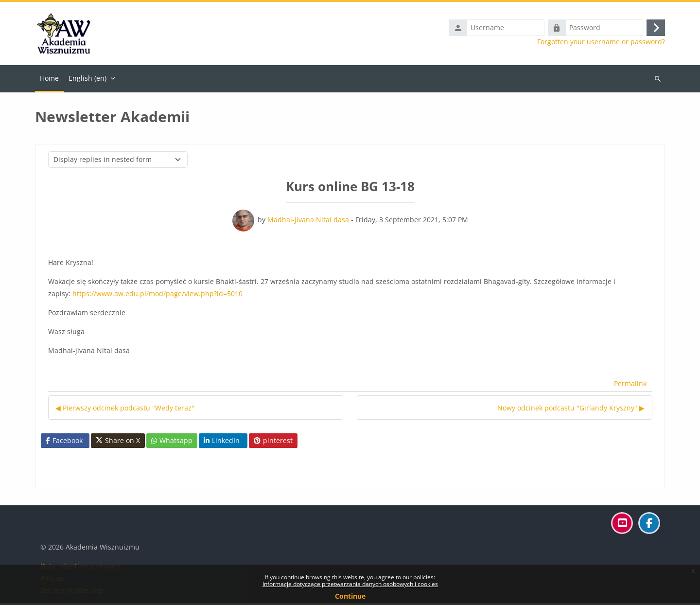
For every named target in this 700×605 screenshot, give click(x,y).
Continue (350, 596)
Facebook (64, 442)
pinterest (273, 442)
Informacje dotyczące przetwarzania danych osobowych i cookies (350, 584)
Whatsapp (172, 442)
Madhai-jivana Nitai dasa (308, 222)
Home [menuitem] (49, 80)
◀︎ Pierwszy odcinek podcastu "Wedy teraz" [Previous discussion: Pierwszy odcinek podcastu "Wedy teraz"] (125, 410)
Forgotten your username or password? (601, 43)
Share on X (118, 443)
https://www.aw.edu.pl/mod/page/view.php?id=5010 (157, 295)
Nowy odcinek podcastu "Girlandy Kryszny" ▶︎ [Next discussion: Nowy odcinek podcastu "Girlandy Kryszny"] (571, 410)
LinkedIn (222, 442)
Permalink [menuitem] (630, 386)
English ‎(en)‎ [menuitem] (87, 80)
